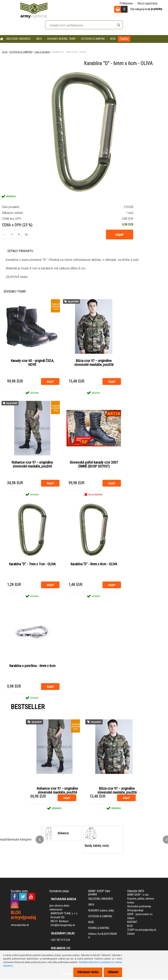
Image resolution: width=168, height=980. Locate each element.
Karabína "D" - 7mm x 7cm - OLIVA (32, 565)
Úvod (5, 52)
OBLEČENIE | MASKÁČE (18, 39)
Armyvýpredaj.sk (20, 926)
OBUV (39, 39)
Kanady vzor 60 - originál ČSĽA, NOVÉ (32, 363)
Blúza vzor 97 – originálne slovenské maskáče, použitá (94, 363)
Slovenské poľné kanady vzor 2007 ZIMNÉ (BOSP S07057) (94, 465)
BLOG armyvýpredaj (23, 916)
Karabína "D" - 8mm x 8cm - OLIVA (94, 565)
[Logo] (34, 10)
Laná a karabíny (42, 52)
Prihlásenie (126, 3)
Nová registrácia (147, 3)
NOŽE (113, 39)
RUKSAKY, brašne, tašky (62, 39)
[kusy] (12, 234)
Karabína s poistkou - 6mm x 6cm (32, 666)
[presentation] (40, 840)
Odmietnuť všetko (85, 972)
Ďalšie (124, 39)
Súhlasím (112, 972)
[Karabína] (84, 71)
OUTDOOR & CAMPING (93, 39)
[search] (119, 25)
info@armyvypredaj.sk (63, 926)
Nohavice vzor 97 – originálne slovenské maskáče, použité (32, 465)
